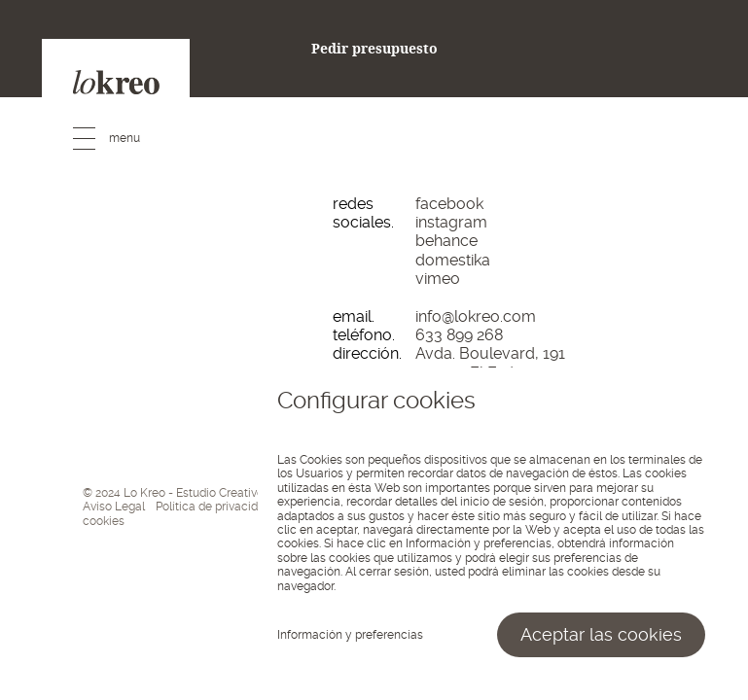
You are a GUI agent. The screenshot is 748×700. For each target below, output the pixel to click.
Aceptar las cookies (601, 634)
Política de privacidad (214, 507)
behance (446, 241)
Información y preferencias (350, 635)
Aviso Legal (114, 507)
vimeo (438, 279)
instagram (451, 222)
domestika (453, 260)
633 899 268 (459, 335)
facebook (449, 204)
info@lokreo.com (476, 316)
